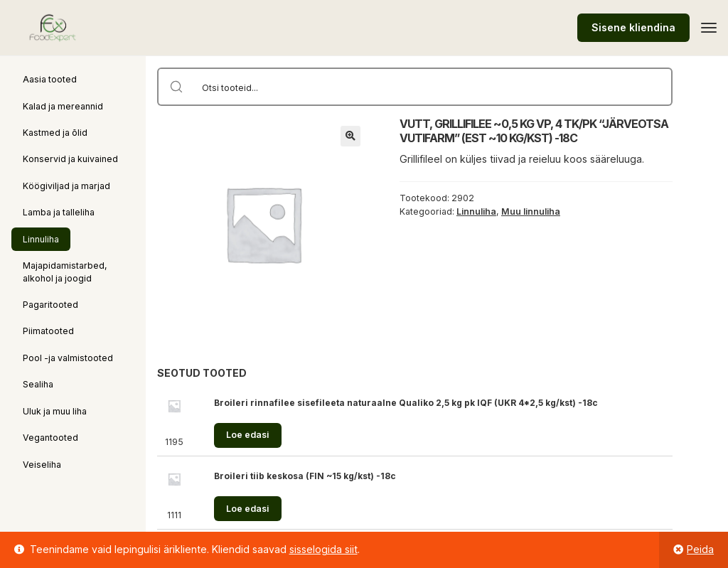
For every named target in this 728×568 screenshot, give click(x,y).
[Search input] (433, 87)
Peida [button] (700, 549)
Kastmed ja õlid (55, 133)
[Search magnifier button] (176, 87)
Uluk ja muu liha (55, 411)
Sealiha (38, 384)
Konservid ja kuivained (70, 159)
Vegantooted (50, 438)
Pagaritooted (50, 305)
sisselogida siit (323, 549)
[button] (350, 136)
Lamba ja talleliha (59, 212)
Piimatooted (48, 331)
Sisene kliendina (633, 27)
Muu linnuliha (531, 211)
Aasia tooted (50, 79)
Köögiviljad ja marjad (66, 186)
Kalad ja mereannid (63, 106)
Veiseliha (42, 465)
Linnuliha (41, 239)
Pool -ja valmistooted (68, 358)
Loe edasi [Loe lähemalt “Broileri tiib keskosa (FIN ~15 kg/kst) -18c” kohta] (247, 509)
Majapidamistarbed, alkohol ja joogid (65, 272)
